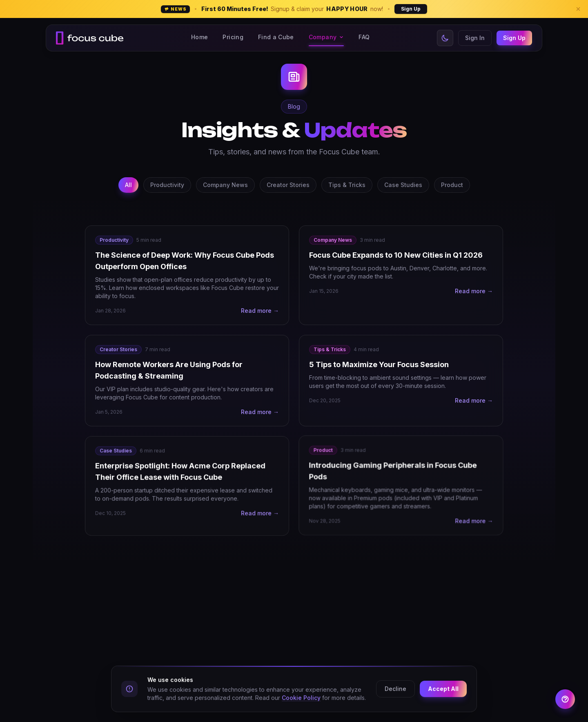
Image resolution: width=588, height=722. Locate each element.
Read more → (260, 311)
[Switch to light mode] (445, 38)
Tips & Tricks (347, 185)
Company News (225, 185)
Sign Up (411, 9)
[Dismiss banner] (578, 9)
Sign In (475, 38)
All (128, 185)
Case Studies (403, 185)
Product (452, 185)
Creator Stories (288, 185)
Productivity (167, 185)
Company (326, 37)
